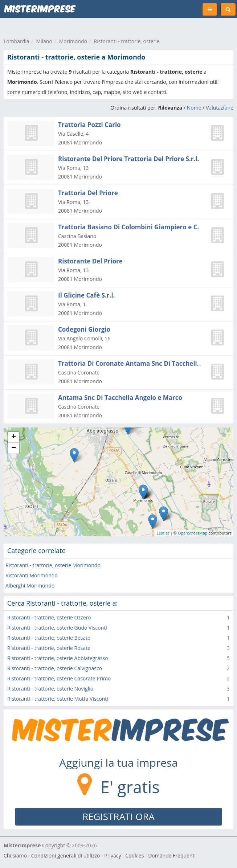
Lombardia (17, 41)
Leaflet (163, 533)
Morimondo (73, 41)
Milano (44, 41)
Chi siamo (15, 855)
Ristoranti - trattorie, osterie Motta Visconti (58, 699)
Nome (194, 108)
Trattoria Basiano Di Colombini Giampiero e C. (128, 227)
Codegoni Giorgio (84, 329)
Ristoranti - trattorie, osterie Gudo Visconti (57, 628)
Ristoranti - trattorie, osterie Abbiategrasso (58, 658)
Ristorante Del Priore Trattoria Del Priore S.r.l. (128, 159)
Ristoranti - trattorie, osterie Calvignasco (55, 668)
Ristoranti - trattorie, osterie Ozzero (49, 617)
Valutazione (220, 108)
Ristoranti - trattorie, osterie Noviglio (50, 689)
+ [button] (14, 437)
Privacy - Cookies (124, 855)
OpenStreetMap (193, 533)
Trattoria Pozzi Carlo (89, 125)
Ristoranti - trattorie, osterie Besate (49, 638)
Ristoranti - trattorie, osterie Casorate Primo (59, 678)
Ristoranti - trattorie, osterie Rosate (49, 648)
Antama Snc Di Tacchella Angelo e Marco (120, 398)
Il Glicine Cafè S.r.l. (86, 295)
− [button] (14, 448)
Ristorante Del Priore (90, 261)
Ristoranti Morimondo (32, 575)
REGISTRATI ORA (118, 816)
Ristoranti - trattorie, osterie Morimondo (53, 565)
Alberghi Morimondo (30, 586)
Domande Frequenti (172, 855)
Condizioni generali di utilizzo (66, 855)
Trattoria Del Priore (88, 193)
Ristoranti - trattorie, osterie (127, 41)
